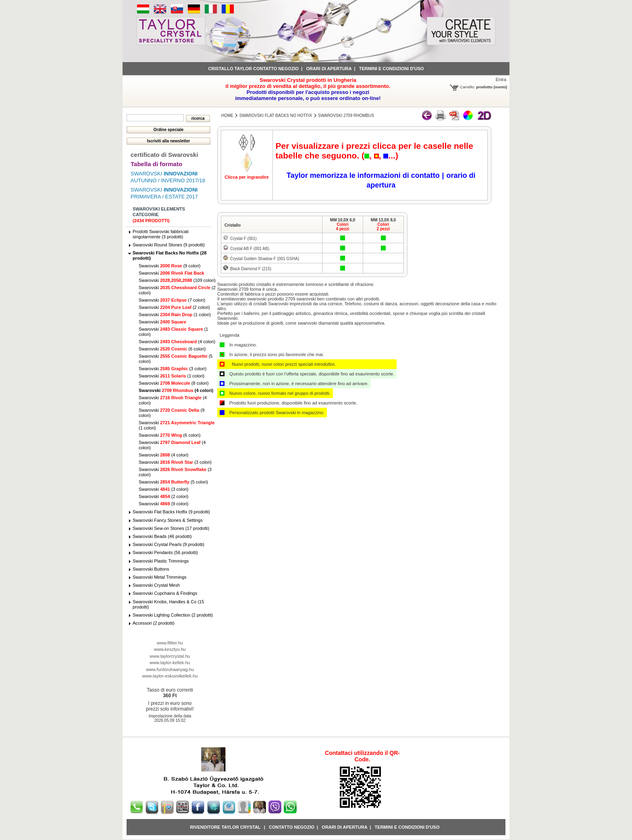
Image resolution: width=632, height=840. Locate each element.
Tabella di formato (156, 164)
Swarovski (172, 273)
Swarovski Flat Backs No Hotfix (276, 116)
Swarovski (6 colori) (172, 349)
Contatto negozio (292, 827)
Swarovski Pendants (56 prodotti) (165, 552)
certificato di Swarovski (164, 155)
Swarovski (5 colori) (173, 482)
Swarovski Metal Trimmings (160, 577)
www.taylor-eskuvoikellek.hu (170, 676)
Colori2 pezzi (384, 227)
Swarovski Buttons (151, 569)
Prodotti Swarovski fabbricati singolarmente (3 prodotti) (161, 234)
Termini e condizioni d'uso (392, 69)
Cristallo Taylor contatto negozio (253, 69)
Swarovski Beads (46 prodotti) (162, 536)
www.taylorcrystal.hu (170, 656)
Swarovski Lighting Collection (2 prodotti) (173, 615)
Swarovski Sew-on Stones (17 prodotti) (171, 528)
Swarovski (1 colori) (175, 315)
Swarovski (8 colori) (174, 383)
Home (227, 116)
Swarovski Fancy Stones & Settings (168, 520)
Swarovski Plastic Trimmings (161, 561)
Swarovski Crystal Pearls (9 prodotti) (168, 544)
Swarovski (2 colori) (174, 307)
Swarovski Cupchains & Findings (165, 593)
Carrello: (467, 87)
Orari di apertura (329, 69)
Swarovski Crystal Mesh (156, 585)
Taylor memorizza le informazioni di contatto (363, 175)
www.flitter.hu (170, 643)
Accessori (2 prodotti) (154, 623)
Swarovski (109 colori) (177, 280)
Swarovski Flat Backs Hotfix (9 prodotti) (171, 512)
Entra (501, 79)
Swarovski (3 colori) (173, 369)
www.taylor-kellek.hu (170, 663)
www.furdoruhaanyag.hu (170, 669)
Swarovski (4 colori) (177, 342)
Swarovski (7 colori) (172, 300)
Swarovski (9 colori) (169, 266)
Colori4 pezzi (343, 227)
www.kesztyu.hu (170, 649)
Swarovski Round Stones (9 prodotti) (169, 245)
